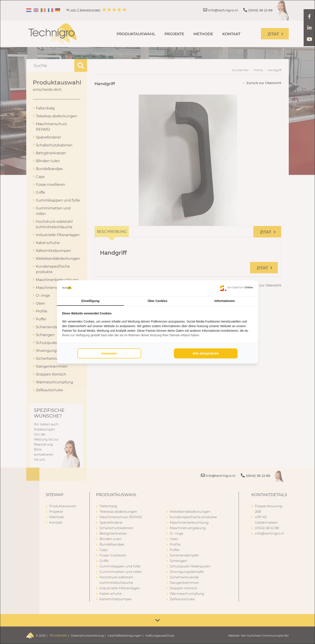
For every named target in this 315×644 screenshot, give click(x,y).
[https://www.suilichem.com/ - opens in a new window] (236, 288)
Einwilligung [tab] (90, 301)
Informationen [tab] (225, 301)
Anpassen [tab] (109, 353)
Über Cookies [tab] (157, 301)
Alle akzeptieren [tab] (206, 353)
